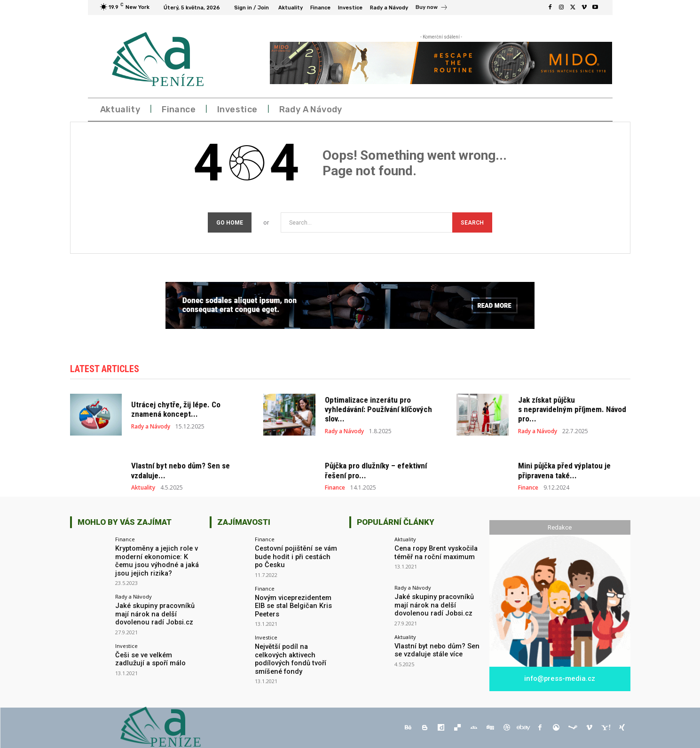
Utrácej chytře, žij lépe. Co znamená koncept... (176, 410)
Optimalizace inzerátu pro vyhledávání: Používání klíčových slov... (378, 410)
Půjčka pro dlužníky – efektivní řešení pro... (376, 472)
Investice (126, 645)
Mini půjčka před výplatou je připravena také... (564, 472)
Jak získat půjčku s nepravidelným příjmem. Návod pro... (572, 410)
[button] (590, 110)
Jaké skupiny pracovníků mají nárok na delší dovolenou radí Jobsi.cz (153, 613)
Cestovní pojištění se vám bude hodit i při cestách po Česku (295, 557)
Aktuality (143, 489)
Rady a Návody (151, 428)
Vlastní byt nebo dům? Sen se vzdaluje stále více (435, 651)
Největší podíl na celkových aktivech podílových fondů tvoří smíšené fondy (296, 654)
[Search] (472, 222)
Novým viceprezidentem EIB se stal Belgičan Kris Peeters (292, 606)
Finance (335, 489)
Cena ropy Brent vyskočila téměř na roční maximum (434, 553)
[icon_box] (432, 8)
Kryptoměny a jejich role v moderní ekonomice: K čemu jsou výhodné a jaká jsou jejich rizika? (155, 561)
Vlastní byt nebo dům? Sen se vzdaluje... (181, 472)
